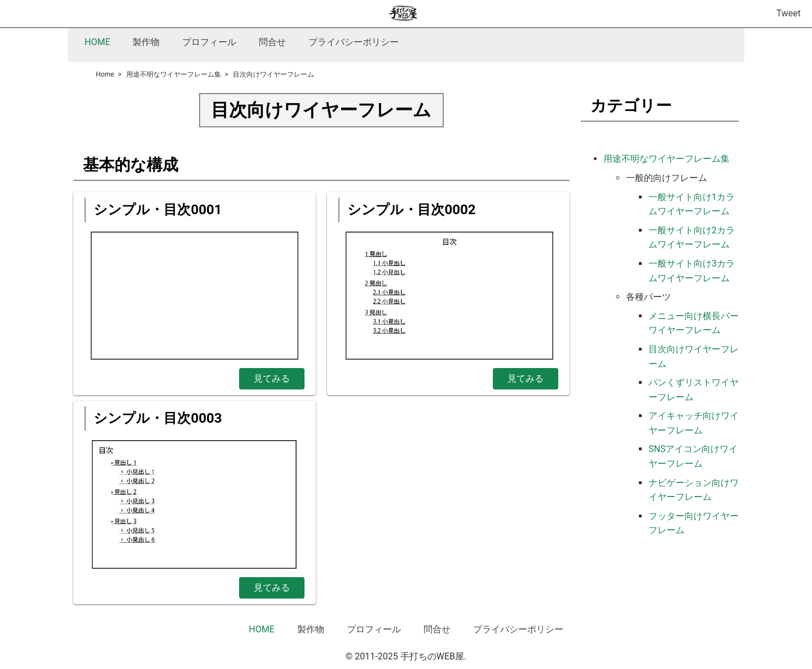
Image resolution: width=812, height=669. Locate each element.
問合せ (272, 42)
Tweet (789, 13)
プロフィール (209, 42)
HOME (97, 42)
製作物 (146, 42)
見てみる (272, 378)
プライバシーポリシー (354, 42)
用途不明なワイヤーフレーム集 (667, 159)
